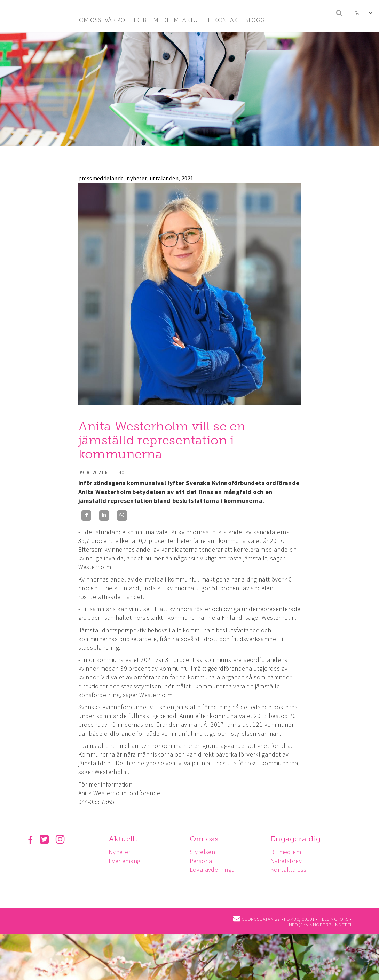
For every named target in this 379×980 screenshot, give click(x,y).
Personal (204, 861)
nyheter (137, 178)
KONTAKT (228, 20)
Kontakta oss (292, 870)
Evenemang (126, 861)
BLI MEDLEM (161, 20)
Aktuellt (124, 839)
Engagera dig (299, 839)
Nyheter (121, 852)
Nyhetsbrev (289, 861)
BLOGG (254, 20)
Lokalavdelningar (215, 870)
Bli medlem (289, 852)
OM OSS (90, 20)
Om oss (206, 839)
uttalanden (164, 178)
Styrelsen (205, 852)
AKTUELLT (196, 20)
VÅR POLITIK (122, 20)
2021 (188, 178)
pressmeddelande (101, 178)
